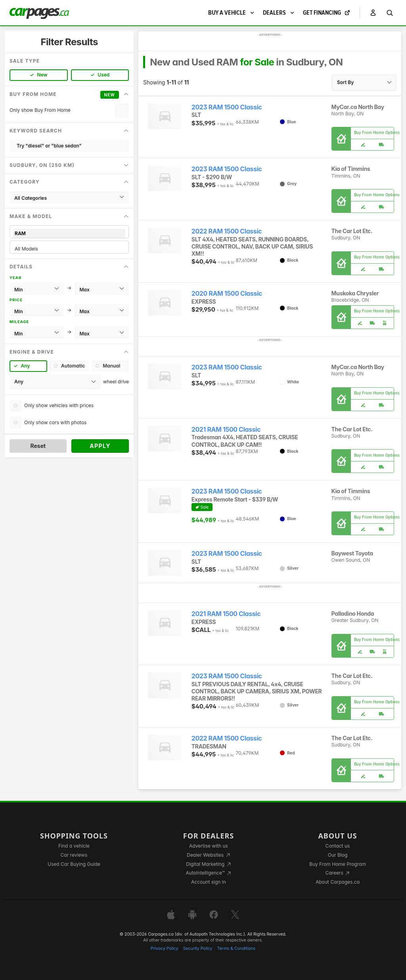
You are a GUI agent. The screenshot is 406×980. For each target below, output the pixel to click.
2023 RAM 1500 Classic (227, 107)
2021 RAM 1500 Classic (226, 430)
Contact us (338, 846)
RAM (69, 233)
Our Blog (338, 855)
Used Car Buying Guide (74, 864)
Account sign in (209, 882)
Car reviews (74, 855)
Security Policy (198, 948)
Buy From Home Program (338, 864)
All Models (69, 249)
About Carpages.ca (338, 882)
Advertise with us (209, 846)
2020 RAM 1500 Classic (227, 294)
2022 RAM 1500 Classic (227, 231)
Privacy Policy (165, 948)
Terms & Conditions (236, 948)
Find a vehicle (74, 846)
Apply (100, 446)
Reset (38, 446)
